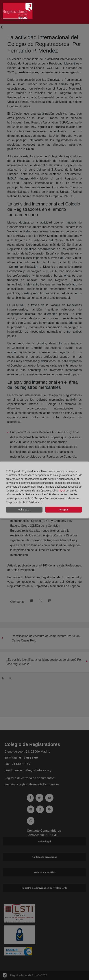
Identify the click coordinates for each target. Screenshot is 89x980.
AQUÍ (62, 490)
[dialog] (44, 490)
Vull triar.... (24, 510)
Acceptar (63, 510)
